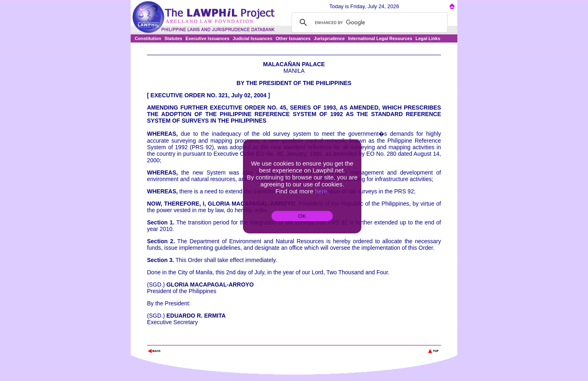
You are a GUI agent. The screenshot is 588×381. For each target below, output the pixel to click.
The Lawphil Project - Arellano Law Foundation (189, 340)
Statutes (173, 38)
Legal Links (428, 38)
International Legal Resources (380, 38)
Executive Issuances (207, 38)
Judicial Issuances (253, 38)
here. (322, 191)
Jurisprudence (330, 38)
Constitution (148, 38)
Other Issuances (293, 38)
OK (302, 216)
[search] (368, 22)
